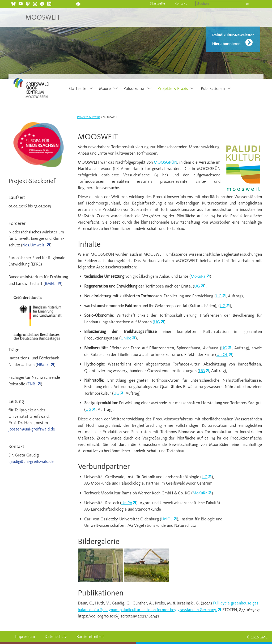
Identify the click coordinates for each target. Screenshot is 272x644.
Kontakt (181, 3)
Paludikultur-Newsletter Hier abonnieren (233, 39)
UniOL (222, 354)
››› (248, 4)
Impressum (25, 636)
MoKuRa (198, 276)
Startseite (158, 3)
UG (197, 286)
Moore (105, 88)
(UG (156, 322)
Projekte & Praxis (173, 88)
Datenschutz (56, 636)
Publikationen (213, 88)
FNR (31, 384)
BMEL (50, 283)
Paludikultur (134, 88)
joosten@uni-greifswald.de (32, 429)
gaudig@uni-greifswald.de (31, 461)
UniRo (126, 338)
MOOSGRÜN (165, 162)
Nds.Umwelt (33, 245)
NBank (43, 365)
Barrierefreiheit (90, 636)
